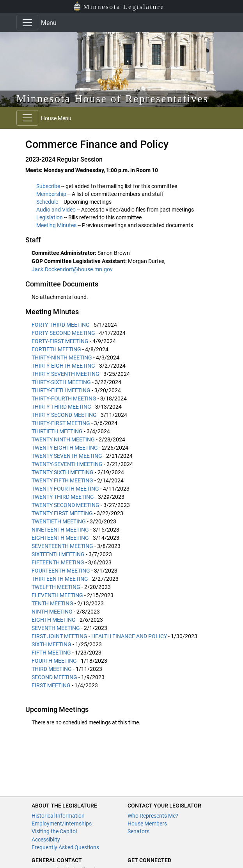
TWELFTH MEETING (56, 587)
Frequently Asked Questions (65, 847)
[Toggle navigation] (27, 23)
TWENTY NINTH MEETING (63, 439)
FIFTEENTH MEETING (58, 562)
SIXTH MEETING (51, 644)
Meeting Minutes (56, 225)
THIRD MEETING (52, 669)
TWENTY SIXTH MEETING (63, 472)
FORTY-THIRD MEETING (61, 325)
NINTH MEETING (52, 612)
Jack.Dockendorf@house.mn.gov (72, 269)
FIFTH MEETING (51, 653)
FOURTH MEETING (54, 661)
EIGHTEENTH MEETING (60, 538)
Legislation (50, 217)
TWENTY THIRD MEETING (63, 497)
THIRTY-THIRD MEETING (61, 407)
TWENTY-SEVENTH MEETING (67, 464)
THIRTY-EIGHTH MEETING (63, 366)
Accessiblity (46, 840)
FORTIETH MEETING (56, 349)
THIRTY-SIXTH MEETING (61, 382)
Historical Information (58, 816)
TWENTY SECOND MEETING (66, 505)
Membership (51, 194)
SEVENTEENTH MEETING (62, 546)
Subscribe (48, 186)
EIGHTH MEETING (54, 620)
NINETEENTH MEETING (60, 530)
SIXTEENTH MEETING (58, 554)
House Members (147, 824)
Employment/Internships (62, 824)
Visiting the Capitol (54, 831)
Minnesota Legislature (119, 6)
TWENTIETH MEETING (59, 521)
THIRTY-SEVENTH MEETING (66, 374)
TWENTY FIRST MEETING (62, 513)
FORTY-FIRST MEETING (60, 341)
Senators (138, 831)
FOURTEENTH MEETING (61, 571)
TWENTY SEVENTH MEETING (67, 456)
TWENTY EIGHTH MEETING (65, 448)
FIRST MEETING (51, 685)
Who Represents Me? (153, 816)
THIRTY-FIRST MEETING (61, 423)
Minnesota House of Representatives (113, 99)
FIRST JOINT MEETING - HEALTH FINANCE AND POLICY (99, 636)
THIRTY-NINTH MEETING (62, 358)
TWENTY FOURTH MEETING (65, 489)
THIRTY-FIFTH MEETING (61, 390)
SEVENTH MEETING (56, 628)
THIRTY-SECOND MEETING (64, 415)
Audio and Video (56, 210)
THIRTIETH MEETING (57, 431)
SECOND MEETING (54, 677)
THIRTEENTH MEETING (60, 579)
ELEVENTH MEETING (57, 595)
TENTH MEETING (52, 603)
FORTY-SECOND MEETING (63, 333)
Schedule (47, 202)
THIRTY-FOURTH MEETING (64, 398)
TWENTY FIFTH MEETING (62, 480)
